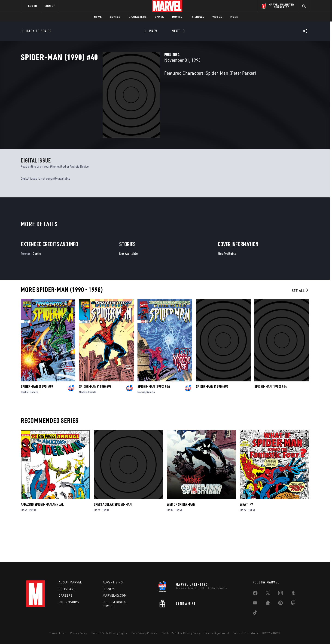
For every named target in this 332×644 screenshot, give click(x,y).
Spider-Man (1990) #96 (154, 422)
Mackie (25, 427)
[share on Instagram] (280, 594)
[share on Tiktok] (255, 613)
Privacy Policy (78, 633)
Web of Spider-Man (181, 540)
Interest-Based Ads (246, 633)
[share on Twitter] (268, 594)
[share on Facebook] (255, 594)
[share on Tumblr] (293, 594)
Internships (69, 602)
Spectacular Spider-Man (113, 540)
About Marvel (70, 582)
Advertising (113, 582)
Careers (66, 596)
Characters (138, 17)
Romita (34, 427)
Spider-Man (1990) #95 (212, 422)
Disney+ (109, 589)
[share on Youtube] (255, 604)
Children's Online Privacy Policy (181, 633)
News (98, 17)
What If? (246, 540)
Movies (177, 17)
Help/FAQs (67, 589)
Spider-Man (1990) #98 (95, 422)
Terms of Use (57, 633)
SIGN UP (50, 6)
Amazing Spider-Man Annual (42, 540)
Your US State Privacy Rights (109, 633)
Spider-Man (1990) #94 (271, 422)
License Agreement (217, 633)
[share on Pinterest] (280, 604)
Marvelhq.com (115, 596)
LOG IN (33, 6)
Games (159, 17)
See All (300, 326)
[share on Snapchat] (268, 604)
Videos (217, 17)
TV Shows (197, 17)
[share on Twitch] (293, 604)
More (234, 17)
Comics (115, 17)
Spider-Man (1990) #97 (37, 422)
